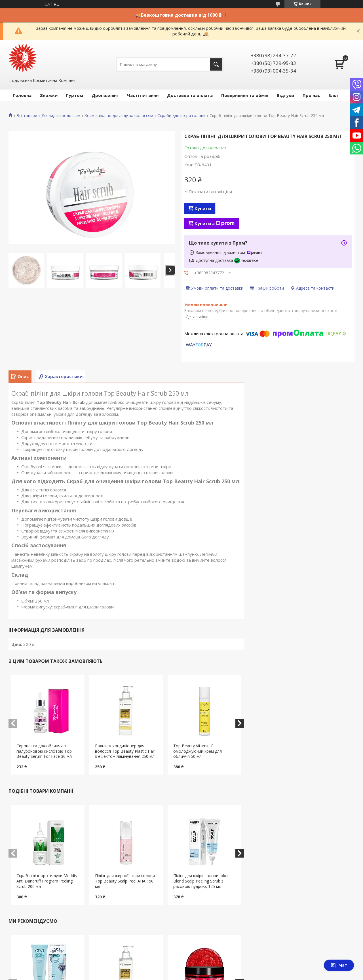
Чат (339, 965)
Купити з (215, 223)
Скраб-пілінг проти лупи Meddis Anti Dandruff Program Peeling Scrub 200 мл (47, 881)
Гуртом (75, 95)
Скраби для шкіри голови (181, 116)
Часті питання (143, 95)
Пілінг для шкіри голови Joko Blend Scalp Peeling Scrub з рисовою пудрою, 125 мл (201, 881)
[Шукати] (216, 64)
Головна (22, 95)
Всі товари (27, 116)
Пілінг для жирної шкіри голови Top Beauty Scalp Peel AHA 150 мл (125, 881)
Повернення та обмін (245, 95)
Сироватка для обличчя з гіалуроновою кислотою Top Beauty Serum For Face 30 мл (44, 751)
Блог (334, 95)
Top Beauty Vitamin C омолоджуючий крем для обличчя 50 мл (198, 751)
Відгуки (285, 95)
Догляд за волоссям (61, 116)
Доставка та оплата (190, 95)
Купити (203, 208)
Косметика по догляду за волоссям (119, 116)
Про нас (311, 95)
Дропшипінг (105, 95)
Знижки (49, 95)
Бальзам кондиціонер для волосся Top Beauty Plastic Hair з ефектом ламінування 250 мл (125, 751)
